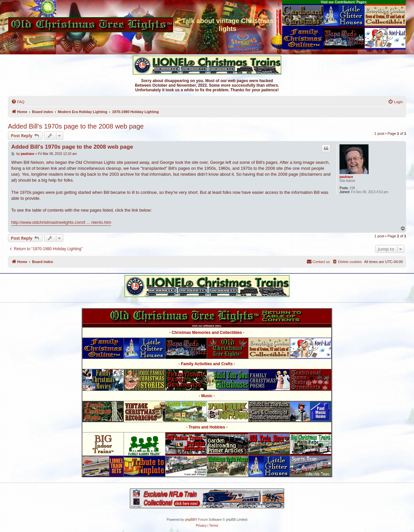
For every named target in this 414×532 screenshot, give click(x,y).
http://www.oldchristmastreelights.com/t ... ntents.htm (61, 222)
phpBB (190, 520)
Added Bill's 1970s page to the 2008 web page (76, 126)
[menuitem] (18, 102)
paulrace (346, 177)
